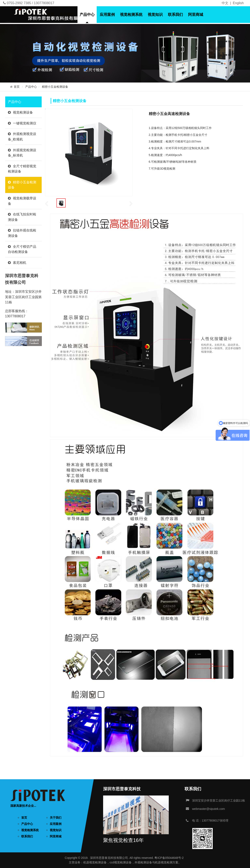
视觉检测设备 (20, 112)
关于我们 (67, 15)
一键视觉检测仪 (22, 123)
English (238, 3)
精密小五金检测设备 (55, 87)
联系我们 (175, 15)
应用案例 (107, 15)
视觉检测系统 (131, 15)
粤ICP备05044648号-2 (169, 858)
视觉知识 (155, 15)
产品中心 (87, 15)
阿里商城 (196, 15)
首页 (50, 15)
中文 (225, 3)
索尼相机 (17, 263)
